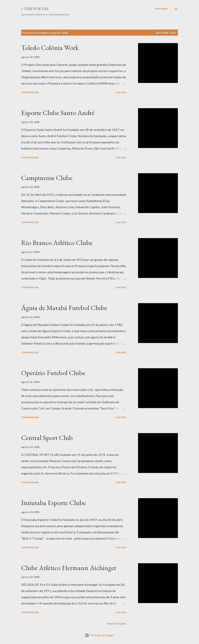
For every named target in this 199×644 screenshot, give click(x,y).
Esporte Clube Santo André (58, 113)
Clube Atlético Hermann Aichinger (69, 568)
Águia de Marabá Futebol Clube (64, 308)
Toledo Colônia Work (50, 48)
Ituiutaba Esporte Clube (53, 503)
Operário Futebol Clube (53, 373)
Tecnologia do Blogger (99, 635)
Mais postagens (117, 624)
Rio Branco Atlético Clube (57, 243)
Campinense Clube (47, 178)
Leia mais (121, 92)
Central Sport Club (47, 438)
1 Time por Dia (35, 9)
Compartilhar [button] (30, 92)
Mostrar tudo (166, 33)
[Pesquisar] (161, 9)
